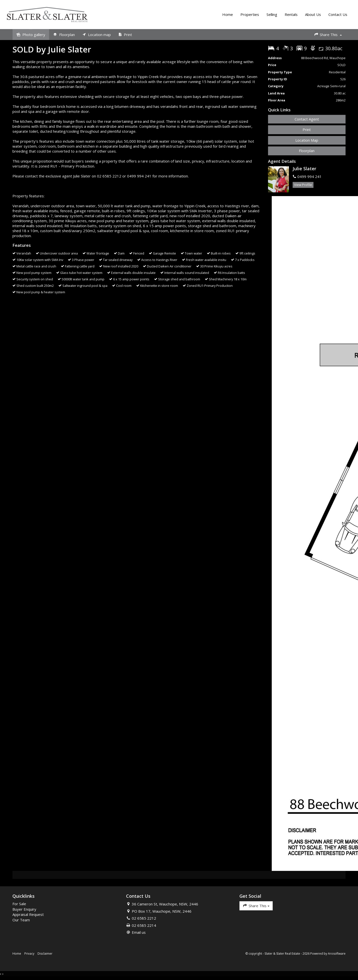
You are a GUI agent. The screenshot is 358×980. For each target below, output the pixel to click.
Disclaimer (45, 955)
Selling (271, 15)
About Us (313, 15)
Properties (249, 15)
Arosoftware (337, 955)
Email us (139, 933)
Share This (328, 35)
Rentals (291, 15)
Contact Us (337, 15)
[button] (307, 131)
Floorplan (307, 152)
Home (227, 15)
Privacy (29, 955)
